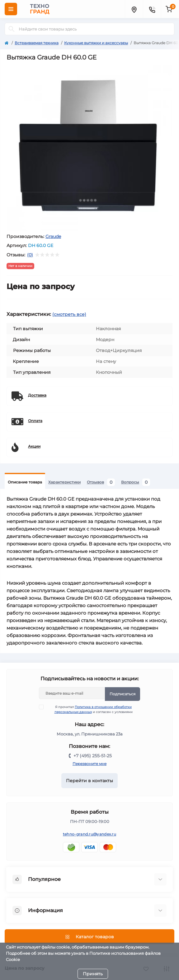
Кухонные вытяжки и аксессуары (96, 43)
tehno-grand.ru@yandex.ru (89, 834)
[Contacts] (152, 9)
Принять (93, 974)
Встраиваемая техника (37, 43)
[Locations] (134, 9)
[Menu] (11, 9)
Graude (53, 236)
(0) (30, 255)
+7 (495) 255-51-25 (93, 756)
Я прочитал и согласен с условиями (90, 709)
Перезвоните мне (89, 764)
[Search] (12, 29)
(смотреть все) (69, 314)
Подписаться (122, 694)
